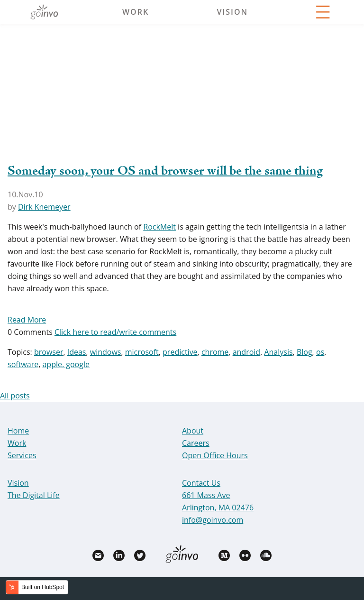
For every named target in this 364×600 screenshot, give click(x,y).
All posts (15, 396)
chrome (215, 352)
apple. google (66, 364)
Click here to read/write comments (115, 332)
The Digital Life (34, 495)
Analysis (278, 352)
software (23, 364)
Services (22, 455)
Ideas (77, 352)
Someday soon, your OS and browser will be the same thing (165, 171)
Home (18, 431)
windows (106, 352)
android (246, 352)
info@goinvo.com (213, 520)
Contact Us (201, 483)
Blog (305, 352)
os (320, 352)
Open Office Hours (215, 455)
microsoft (142, 352)
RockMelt (159, 227)
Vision (232, 12)
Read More (27, 320)
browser (49, 352)
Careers (196, 443)
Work (136, 12)
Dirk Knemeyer (44, 207)
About (193, 431)
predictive (180, 352)
